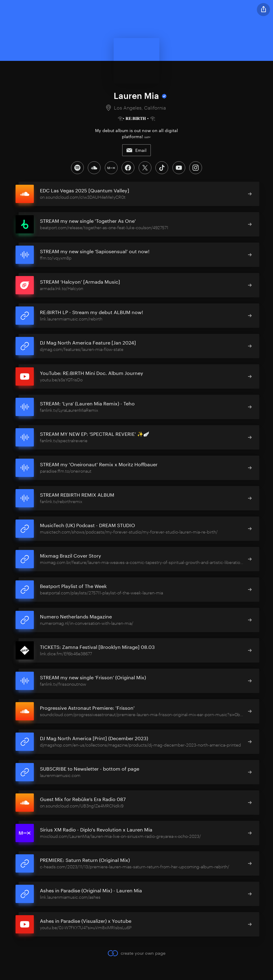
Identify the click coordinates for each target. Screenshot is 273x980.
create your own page (136, 953)
